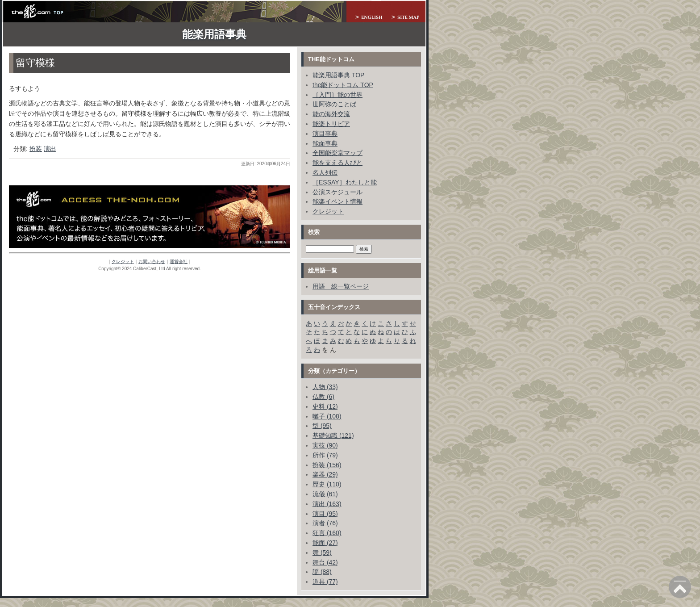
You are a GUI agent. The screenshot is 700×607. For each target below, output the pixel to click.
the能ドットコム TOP (343, 85)
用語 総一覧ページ (341, 286)
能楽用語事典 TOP (338, 75)
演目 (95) (325, 514)
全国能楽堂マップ (337, 153)
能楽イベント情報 (337, 201)
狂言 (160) (327, 533)
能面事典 (325, 143)
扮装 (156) (327, 465)
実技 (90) (325, 445)
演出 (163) (327, 504)
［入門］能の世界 (337, 95)
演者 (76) (325, 523)
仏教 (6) (323, 397)
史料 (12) (325, 406)
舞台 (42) (325, 562)
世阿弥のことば (334, 104)
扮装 (36, 149)
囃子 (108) (327, 416)
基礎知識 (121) (333, 435)
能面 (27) (325, 543)
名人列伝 (325, 172)
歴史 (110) (327, 484)
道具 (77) (325, 582)
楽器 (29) (325, 474)
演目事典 (325, 134)
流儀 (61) (325, 494)
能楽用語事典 (214, 34)
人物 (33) (325, 387)
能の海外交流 (331, 114)
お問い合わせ (152, 262)
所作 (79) (325, 455)
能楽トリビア (331, 124)
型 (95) (322, 426)
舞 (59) (322, 553)
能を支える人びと (337, 163)
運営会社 (179, 262)
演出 (50, 149)
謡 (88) (322, 572)
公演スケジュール (337, 192)
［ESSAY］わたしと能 (345, 182)
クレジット (123, 262)
